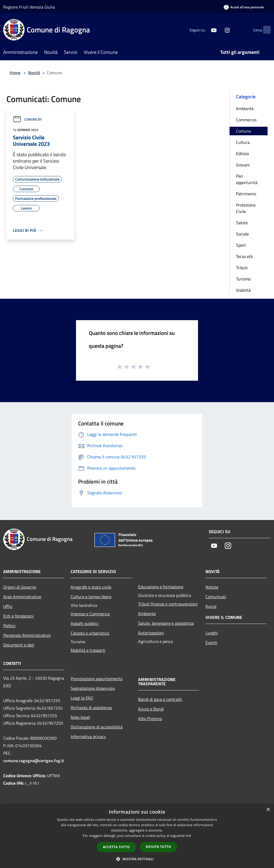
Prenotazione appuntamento (97, 679)
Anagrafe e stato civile (91, 587)
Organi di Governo (20, 587)
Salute (242, 223)
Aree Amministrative (22, 597)
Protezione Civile (246, 208)
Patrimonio (246, 194)
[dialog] (137, 836)
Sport (241, 245)
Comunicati (27, 119)
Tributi (242, 268)
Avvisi (211, 606)
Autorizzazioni (151, 633)
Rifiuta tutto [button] (159, 847)
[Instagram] (217, 30)
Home (15, 73)
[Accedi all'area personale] (244, 7)
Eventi (211, 642)
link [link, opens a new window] (189, 836)
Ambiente (245, 108)
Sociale (242, 234)
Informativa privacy (88, 736)
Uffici (8, 606)
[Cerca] (264, 30)
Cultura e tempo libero (91, 597)
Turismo (243, 279)
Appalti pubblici (85, 623)
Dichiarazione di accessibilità (97, 727)
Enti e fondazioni (18, 616)
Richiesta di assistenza (91, 708)
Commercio (246, 120)
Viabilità (243, 290)
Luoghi (212, 633)
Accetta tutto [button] (116, 847)
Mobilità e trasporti (88, 650)
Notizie (212, 587)
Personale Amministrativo (27, 635)
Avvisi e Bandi (151, 709)
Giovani (243, 165)
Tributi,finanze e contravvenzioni (168, 604)
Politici (9, 626)
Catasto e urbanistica (90, 633)
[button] (137, 859)
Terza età (244, 256)
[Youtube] (203, 30)
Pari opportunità (247, 179)
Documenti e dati (19, 645)
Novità (34, 73)
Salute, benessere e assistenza (166, 623)
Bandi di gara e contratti (160, 699)
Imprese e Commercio (90, 614)
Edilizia (242, 154)
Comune (243, 131)
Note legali (80, 717)
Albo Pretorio (150, 719)
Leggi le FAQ (82, 698)
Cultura (243, 142)
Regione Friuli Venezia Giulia (29, 7)
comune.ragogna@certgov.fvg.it (34, 761)
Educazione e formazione (161, 587)
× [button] (268, 810)
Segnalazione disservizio (93, 688)
